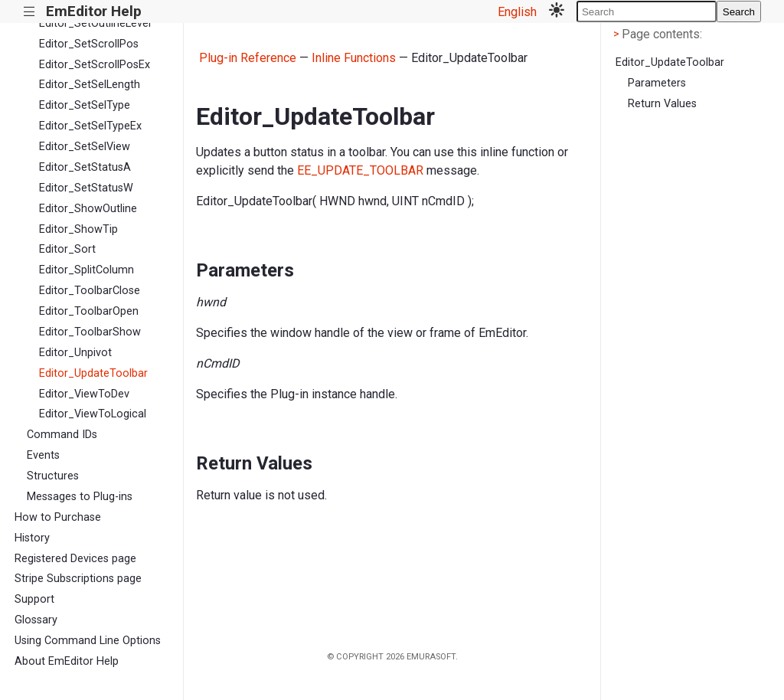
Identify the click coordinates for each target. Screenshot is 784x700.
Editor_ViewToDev (84, 394)
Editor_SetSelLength (90, 85)
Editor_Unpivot (75, 353)
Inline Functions (354, 58)
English (517, 12)
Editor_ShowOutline (88, 209)
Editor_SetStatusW (86, 188)
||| (29, 12)
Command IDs (62, 435)
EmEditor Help (94, 11)
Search (739, 12)
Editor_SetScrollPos (89, 44)
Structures (53, 476)
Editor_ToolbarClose (90, 291)
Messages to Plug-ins (80, 497)
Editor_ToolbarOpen (89, 311)
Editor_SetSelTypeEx (90, 126)
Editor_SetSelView (85, 147)
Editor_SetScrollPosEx (95, 65)
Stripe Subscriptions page (78, 579)
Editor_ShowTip (78, 229)
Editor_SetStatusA (85, 167)
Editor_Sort (67, 249)
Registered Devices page (75, 559)
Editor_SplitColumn (87, 270)
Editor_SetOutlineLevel (95, 23)
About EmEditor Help (67, 661)
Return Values (662, 104)
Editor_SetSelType (85, 105)
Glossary (36, 620)
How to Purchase (58, 517)
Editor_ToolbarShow (90, 332)
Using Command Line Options (88, 641)
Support (34, 599)
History (32, 538)
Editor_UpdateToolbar (93, 373)
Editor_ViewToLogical (93, 414)
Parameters (657, 83)
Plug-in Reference (248, 58)
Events (43, 455)
